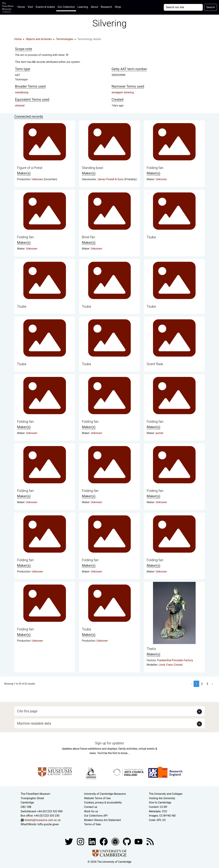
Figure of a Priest (30, 168)
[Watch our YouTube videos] (139, 841)
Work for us (91, 811)
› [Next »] (212, 684)
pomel (159, 433)
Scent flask (155, 364)
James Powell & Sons (111, 179)
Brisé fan (88, 237)
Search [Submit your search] (211, 7)
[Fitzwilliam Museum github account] (127, 841)
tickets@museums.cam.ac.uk (43, 820)
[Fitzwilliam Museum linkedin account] (104, 841)
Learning (83, 7)
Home (22, 7)
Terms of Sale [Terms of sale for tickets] (92, 824)
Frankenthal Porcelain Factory (175, 660)
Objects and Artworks (39, 39)
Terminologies (65, 39)
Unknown (38, 179)
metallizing (22, 92)
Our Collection (66, 7)
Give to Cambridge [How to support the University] (160, 803)
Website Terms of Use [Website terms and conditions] (97, 798)
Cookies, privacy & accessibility (103, 803)
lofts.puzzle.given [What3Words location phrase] (48, 824)
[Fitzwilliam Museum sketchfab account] (116, 841)
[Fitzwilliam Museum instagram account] (81, 841)
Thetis (151, 649)
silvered (20, 106)
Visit (30, 7)
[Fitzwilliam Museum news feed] (150, 841)
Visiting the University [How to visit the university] (162, 798)
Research (106, 7)
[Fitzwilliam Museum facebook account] (92, 841)
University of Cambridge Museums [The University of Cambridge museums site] (105, 794)
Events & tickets (45, 7)
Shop (118, 7)
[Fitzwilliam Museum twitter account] (69, 841)
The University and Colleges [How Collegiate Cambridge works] (166, 794)
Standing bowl (92, 168)
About (94, 7)
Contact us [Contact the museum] (91, 807)
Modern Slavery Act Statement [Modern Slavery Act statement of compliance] (103, 820)
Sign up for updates (109, 743)
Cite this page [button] (27, 711)
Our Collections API (96, 816)
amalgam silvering (123, 92)
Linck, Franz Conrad (170, 665)
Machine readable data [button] (34, 723)
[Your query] (183, 7)
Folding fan (155, 168)
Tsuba (151, 237)
